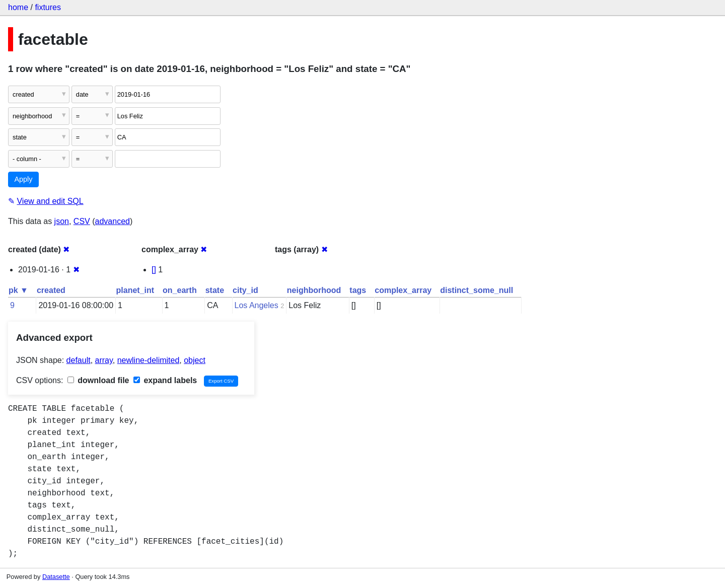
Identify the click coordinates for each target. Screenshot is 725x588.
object (195, 360)
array (104, 360)
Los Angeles (257, 305)
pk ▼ (18, 290)
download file (98, 380)
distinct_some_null (477, 290)
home (18, 7)
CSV (82, 221)
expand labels (165, 380)
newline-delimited (149, 360)
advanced (113, 221)
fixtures (48, 7)
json (62, 221)
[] (154, 270)
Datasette (56, 577)
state (215, 290)
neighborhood (314, 290)
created (51, 290)
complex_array (403, 290)
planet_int (135, 290)
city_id (245, 290)
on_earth (180, 290)
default (79, 360)
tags (358, 290)
